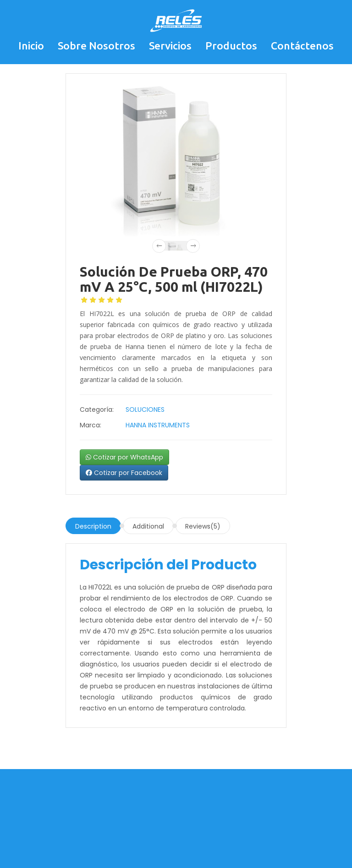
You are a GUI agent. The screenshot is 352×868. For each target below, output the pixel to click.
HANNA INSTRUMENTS (158, 425)
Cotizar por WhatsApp (124, 457)
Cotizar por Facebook (124, 473)
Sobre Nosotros (96, 46)
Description (93, 526)
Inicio (31, 46)
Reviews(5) (203, 526)
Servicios (170, 46)
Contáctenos (302, 46)
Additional (148, 526)
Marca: (91, 425)
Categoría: (97, 409)
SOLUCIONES (145, 409)
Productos (231, 46)
